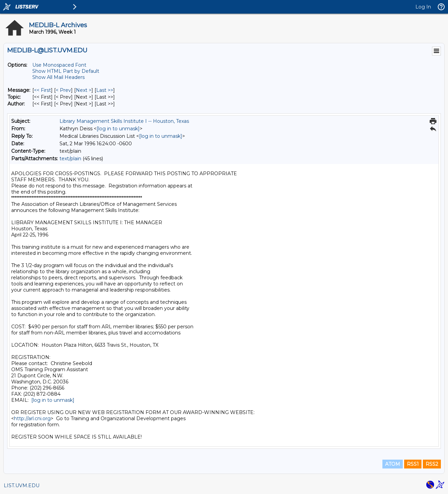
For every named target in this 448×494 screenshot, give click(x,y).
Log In (423, 7)
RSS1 (413, 464)
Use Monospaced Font (59, 65)
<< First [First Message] (42, 90)
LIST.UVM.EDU (22, 485)
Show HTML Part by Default (66, 71)
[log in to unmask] (118, 129)
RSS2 (432, 464)
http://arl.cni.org (32, 418)
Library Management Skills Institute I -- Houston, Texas (124, 121)
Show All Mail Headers (58, 77)
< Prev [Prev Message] (63, 90)
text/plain (70, 159)
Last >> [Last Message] (105, 90)
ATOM (393, 464)
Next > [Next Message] (84, 90)
